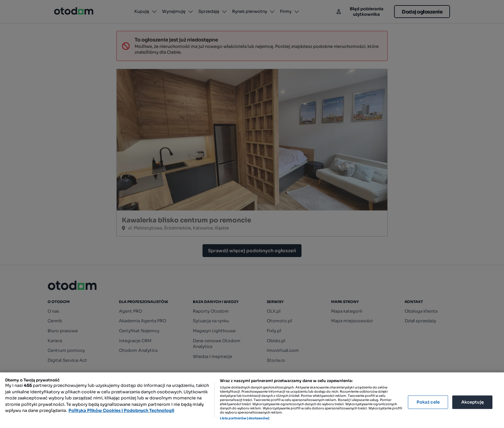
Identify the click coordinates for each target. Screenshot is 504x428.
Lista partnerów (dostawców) (245, 418)
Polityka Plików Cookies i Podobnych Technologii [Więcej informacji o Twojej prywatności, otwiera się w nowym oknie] (121, 410)
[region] (252, 400)
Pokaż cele (428, 402)
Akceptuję (473, 402)
